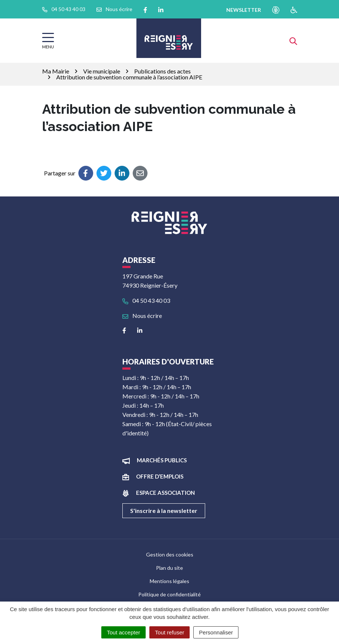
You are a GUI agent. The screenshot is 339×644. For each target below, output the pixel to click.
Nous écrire (142, 316)
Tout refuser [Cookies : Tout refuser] (169, 632)
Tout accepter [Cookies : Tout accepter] (123, 632)
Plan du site (169, 568)
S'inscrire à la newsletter (164, 511)
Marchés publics (162, 460)
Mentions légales (169, 581)
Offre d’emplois (160, 476)
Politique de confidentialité (169, 594)
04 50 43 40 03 (146, 300)
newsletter (244, 10)
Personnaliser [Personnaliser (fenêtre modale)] (216, 632)
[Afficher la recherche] (293, 40)
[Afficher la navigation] (48, 41)
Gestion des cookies (170, 554)
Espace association (165, 493)
